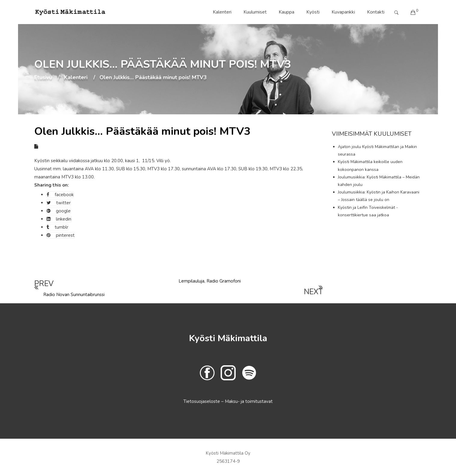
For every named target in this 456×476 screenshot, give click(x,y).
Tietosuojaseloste (202, 401)
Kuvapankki (343, 12)
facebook (60, 195)
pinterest (61, 235)
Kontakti (376, 12)
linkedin (59, 219)
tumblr (57, 227)
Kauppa (286, 12)
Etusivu (43, 78)
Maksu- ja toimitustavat (249, 401)
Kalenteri (222, 12)
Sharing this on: (52, 185)
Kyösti (313, 12)
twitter (59, 203)
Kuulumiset (255, 12)
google (59, 211)
